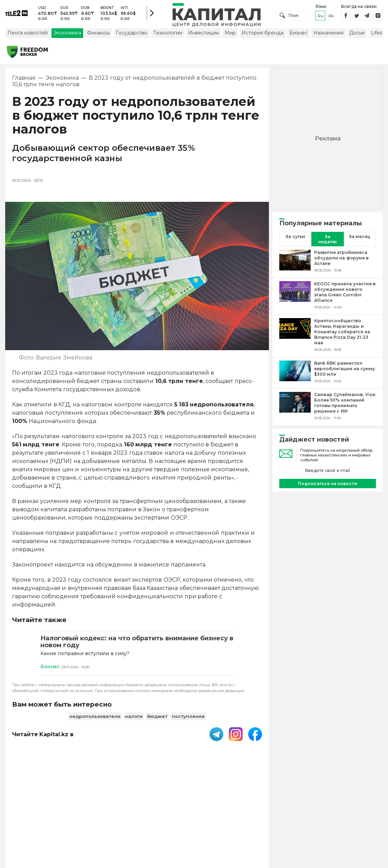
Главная (24, 81)
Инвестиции (203, 36)
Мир (230, 36)
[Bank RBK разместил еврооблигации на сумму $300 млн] (295, 375)
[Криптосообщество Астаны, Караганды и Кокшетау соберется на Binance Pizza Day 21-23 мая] (295, 338)
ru (321, 17)
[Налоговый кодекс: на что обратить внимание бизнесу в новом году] (137, 645)
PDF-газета (108, 817)
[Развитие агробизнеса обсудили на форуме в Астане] (295, 264)
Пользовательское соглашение (173, 817)
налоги (134, 719)
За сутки (295, 239)
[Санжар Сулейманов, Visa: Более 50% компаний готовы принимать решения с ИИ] (295, 409)
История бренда (263, 36)
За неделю (328, 242)
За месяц (360, 239)
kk (331, 17)
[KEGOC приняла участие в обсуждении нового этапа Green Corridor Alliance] (295, 298)
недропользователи (95, 719)
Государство (132, 36)
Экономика (67, 36)
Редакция (336, 817)
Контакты (236, 817)
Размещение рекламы (285, 817)
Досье (357, 36)
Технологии (168, 36)
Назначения (328, 36)
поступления (188, 719)
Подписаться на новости (327, 486)
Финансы (98, 36)
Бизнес (298, 36)
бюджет (157, 719)
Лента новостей (27, 36)
